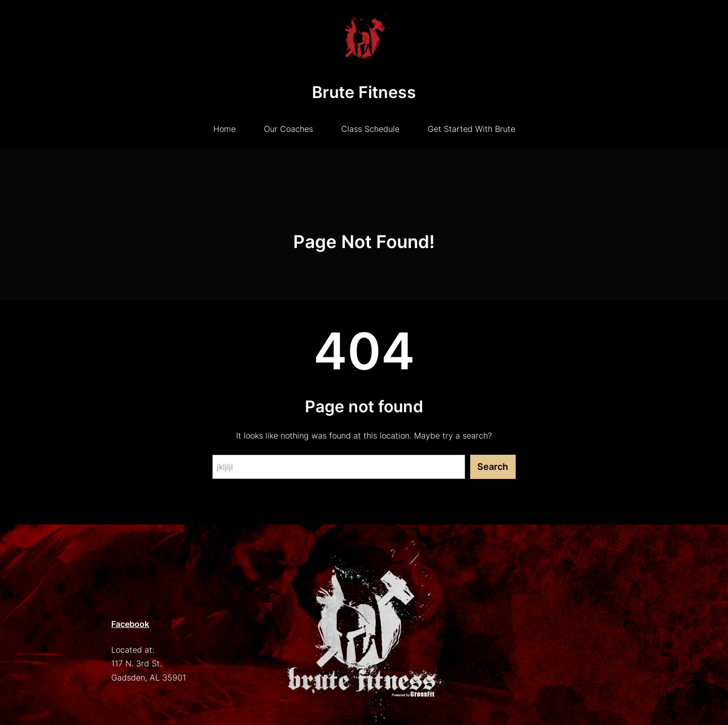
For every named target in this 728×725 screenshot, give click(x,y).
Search (493, 467)
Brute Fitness (364, 92)
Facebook (130, 624)
